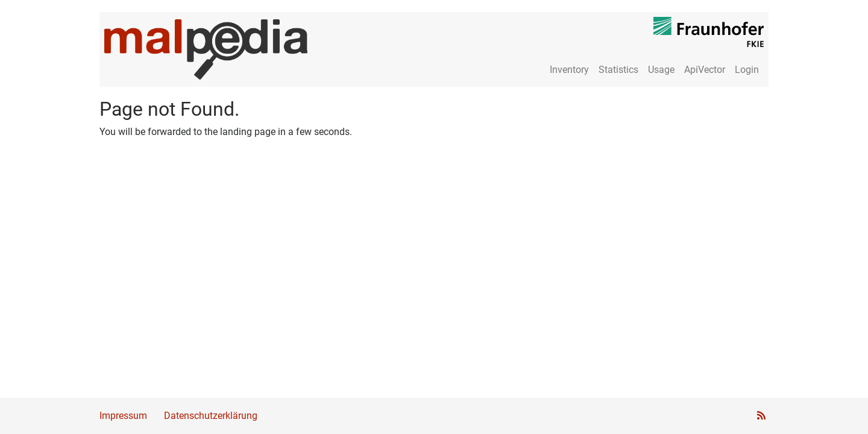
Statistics (618, 70)
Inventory (569, 70)
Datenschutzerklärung (211, 416)
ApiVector (705, 70)
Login (747, 70)
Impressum (123, 416)
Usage (661, 70)
